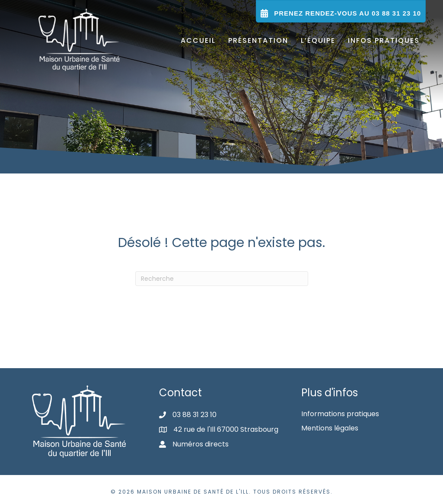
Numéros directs (201, 444)
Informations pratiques (340, 414)
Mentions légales (330, 428)
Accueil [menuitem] (198, 40)
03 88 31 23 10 (194, 415)
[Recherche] (222, 279)
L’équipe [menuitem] (318, 40)
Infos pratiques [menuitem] (384, 40)
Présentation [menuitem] (258, 40)
